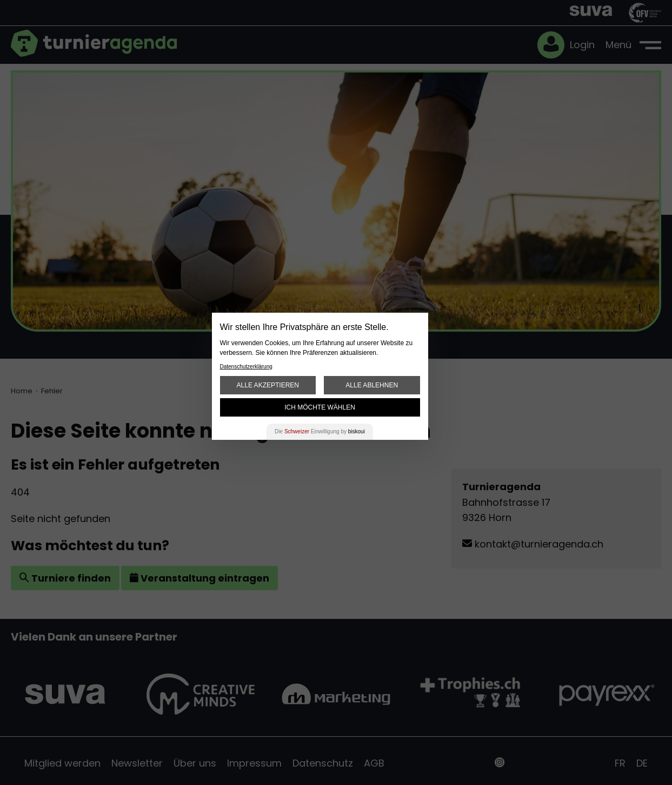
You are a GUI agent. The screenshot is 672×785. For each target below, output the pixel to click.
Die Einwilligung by (320, 431)
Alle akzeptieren (268, 385)
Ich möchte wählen (320, 407)
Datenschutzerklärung (246, 367)
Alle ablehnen (372, 385)
